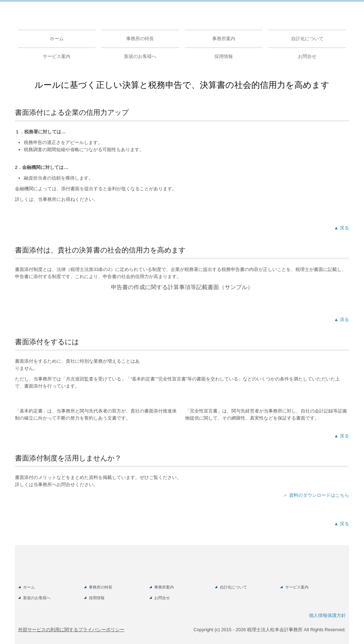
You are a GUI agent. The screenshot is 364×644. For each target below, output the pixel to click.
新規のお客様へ (140, 56)
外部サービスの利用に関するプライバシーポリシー (71, 630)
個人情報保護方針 (327, 615)
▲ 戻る (342, 228)
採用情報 (224, 56)
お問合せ (307, 56)
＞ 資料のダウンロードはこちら (316, 495)
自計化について (307, 39)
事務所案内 (224, 39)
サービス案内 (57, 56)
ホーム (57, 39)
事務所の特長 (140, 39)
